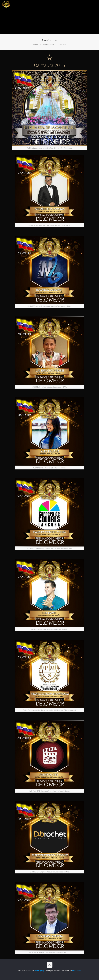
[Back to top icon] (50, 965)
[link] (50, 110)
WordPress (77, 970)
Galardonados (48, 45)
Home (35, 45)
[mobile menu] (95, 4)
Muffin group (39, 970)
